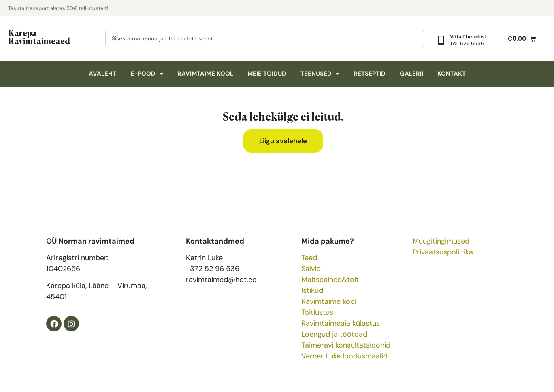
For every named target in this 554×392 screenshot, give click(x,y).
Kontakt (452, 74)
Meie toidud (267, 74)
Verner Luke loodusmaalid (344, 356)
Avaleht (102, 74)
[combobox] (265, 38)
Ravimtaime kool (205, 74)
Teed (309, 258)
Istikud (312, 290)
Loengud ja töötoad (334, 334)
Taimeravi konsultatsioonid (346, 345)
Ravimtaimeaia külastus (341, 323)
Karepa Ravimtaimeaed (39, 36)
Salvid (311, 269)
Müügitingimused (441, 241)
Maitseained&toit (330, 280)
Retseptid (370, 74)
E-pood (147, 74)
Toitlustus (317, 312)
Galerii (411, 74)
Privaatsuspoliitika (443, 252)
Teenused (320, 74)
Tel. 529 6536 (467, 43)
